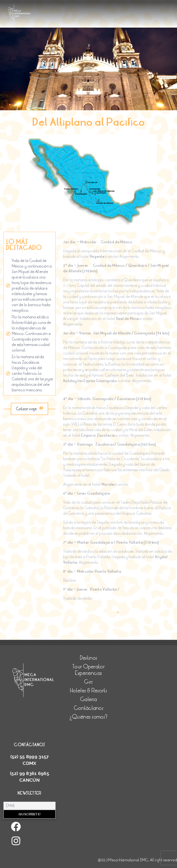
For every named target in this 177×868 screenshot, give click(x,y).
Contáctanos (88, 708)
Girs (88, 682)
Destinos (88, 658)
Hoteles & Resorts (88, 691)
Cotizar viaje (29, 409)
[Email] (29, 806)
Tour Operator (88, 667)
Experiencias (88, 673)
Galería (88, 699)
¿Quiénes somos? (88, 717)
